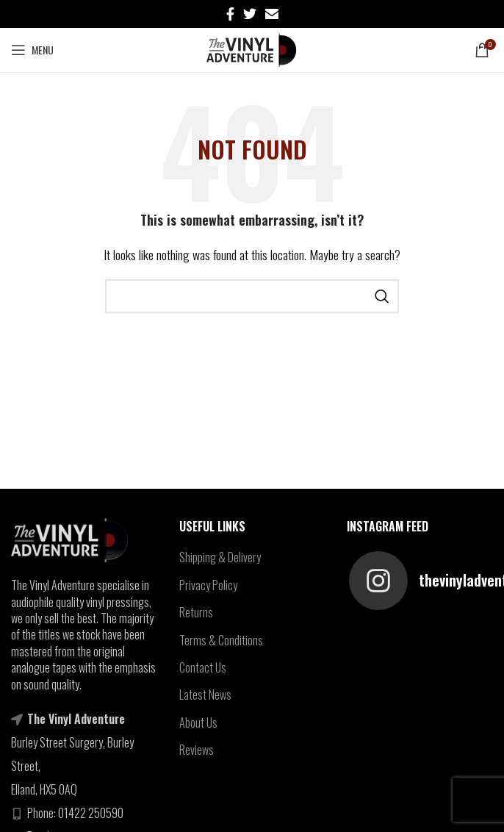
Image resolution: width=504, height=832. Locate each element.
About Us (198, 722)
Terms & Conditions (221, 640)
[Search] (252, 296)
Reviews (197, 750)
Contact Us (203, 667)
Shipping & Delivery (220, 557)
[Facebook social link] (230, 14)
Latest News (205, 695)
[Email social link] (272, 14)
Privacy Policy (208, 585)
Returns (196, 612)
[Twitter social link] (250, 14)
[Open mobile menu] (32, 50)
